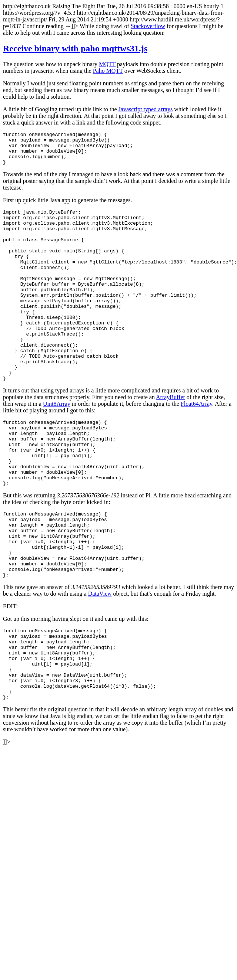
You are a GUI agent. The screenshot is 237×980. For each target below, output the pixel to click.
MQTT (107, 64)
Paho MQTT (108, 71)
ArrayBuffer (171, 438)
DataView (100, 661)
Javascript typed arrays (146, 109)
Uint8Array (57, 445)
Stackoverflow (148, 26)
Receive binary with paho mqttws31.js (75, 48)
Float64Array (196, 445)
